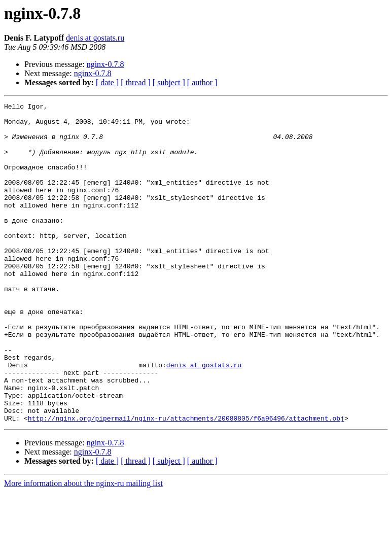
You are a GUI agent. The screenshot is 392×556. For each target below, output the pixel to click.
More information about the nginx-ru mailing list (83, 547)
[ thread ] (136, 82)
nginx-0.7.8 (105, 64)
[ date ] (107, 82)
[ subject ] (169, 82)
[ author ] (202, 82)
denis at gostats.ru (95, 38)
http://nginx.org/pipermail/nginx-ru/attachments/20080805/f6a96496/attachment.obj (186, 482)
